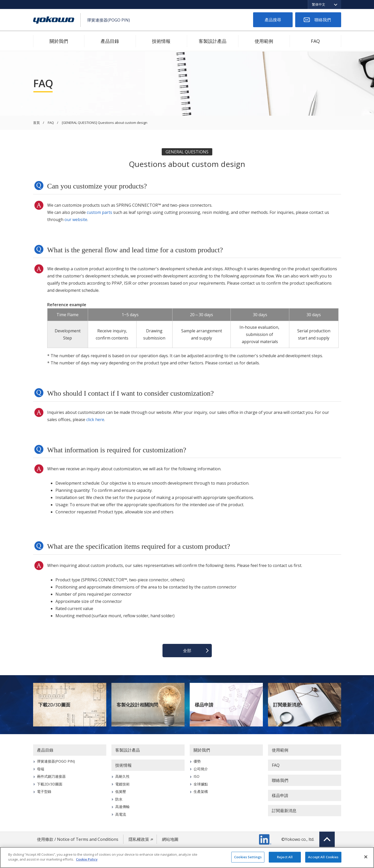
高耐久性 (122, 776)
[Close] (366, 857)
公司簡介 (201, 769)
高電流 (121, 814)
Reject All (285, 857)
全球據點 (201, 784)
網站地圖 (170, 839)
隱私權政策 (139, 839)
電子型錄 (44, 791)
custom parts (99, 212)
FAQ (315, 41)
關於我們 (59, 41)
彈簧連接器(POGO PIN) (56, 761)
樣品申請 (204, 705)
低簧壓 (121, 791)
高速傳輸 (122, 807)
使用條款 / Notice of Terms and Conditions (78, 839)
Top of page (327, 839)
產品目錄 (110, 41)
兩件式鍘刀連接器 (51, 776)
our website (76, 220)
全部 (187, 651)
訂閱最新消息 (287, 705)
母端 (41, 769)
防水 (119, 799)
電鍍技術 (122, 784)
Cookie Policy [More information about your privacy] (87, 859)
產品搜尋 (273, 20)
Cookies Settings (248, 857)
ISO (196, 776)
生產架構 (201, 791)
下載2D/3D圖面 (54, 705)
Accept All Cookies (323, 857)
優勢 (197, 761)
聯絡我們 (323, 20)
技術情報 (161, 41)
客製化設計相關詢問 (137, 705)
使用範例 (264, 41)
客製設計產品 (213, 41)
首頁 (36, 123)
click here (95, 420)
